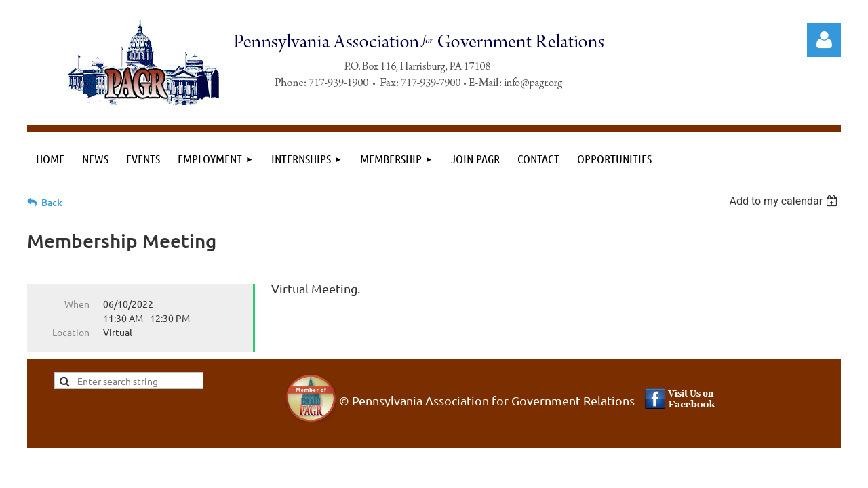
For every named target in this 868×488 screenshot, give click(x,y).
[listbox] (785, 201)
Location (71, 332)
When (77, 304)
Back (52, 202)
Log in (824, 40)
